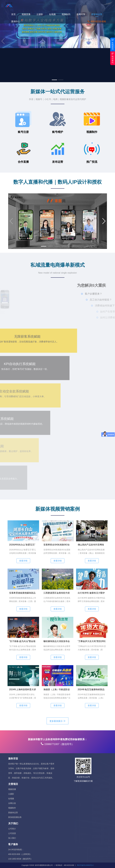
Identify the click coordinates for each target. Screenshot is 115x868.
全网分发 (82, 14)
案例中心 (17, 21)
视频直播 (28, 14)
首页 (15, 14)
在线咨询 (113, 44)
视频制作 (68, 14)
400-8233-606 (98, 21)
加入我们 (12, 838)
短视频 (54, 14)
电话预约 (113, 58)
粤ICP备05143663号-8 (85, 865)
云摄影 (41, 14)
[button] (54, 80)
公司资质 (12, 833)
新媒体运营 (98, 14)
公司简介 (12, 829)
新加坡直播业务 (15, 817)
